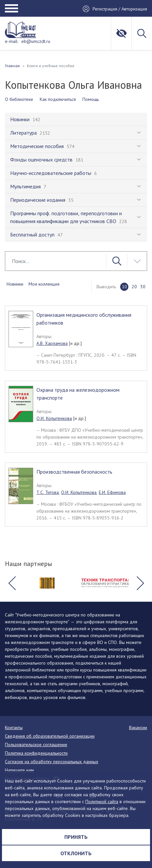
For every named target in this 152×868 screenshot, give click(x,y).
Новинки (15, 284)
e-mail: (11, 41)
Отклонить (76, 853)
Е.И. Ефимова (112, 492)
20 (134, 287)
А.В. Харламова (52, 343)
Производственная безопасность (74, 472)
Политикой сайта (102, 802)
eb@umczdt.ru (36, 41)
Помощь (91, 99)
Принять (76, 837)
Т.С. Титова (48, 492)
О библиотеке (19, 99)
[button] (12, 583)
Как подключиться (58, 99)
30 (143, 287)
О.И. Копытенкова (54, 418)
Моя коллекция (44, 284)
